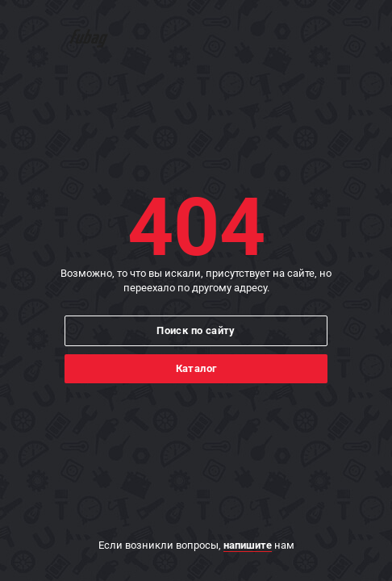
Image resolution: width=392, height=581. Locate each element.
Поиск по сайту (196, 330)
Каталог (196, 368)
